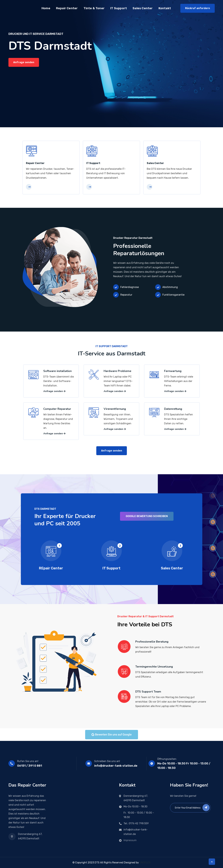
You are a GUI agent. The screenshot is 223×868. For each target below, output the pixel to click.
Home (46, 8)
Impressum (130, 840)
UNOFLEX (145, 863)
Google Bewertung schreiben (147, 516)
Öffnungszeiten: (167, 759)
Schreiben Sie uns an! (107, 761)
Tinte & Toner (94, 8)
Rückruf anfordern (198, 8)
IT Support (119, 8)
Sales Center (143, 8)
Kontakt (165, 8)
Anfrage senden (24, 62)
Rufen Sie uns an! (28, 761)
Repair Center (67, 8)
